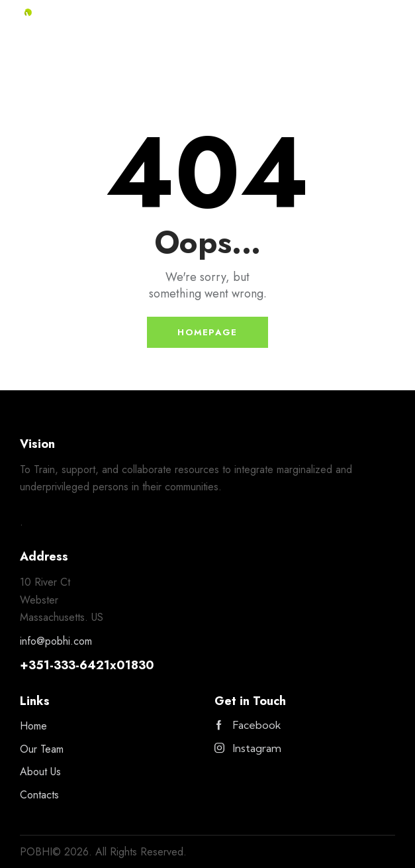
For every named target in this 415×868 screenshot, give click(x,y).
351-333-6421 (69, 665)
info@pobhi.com (56, 641)
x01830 (132, 665)
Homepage (207, 332)
